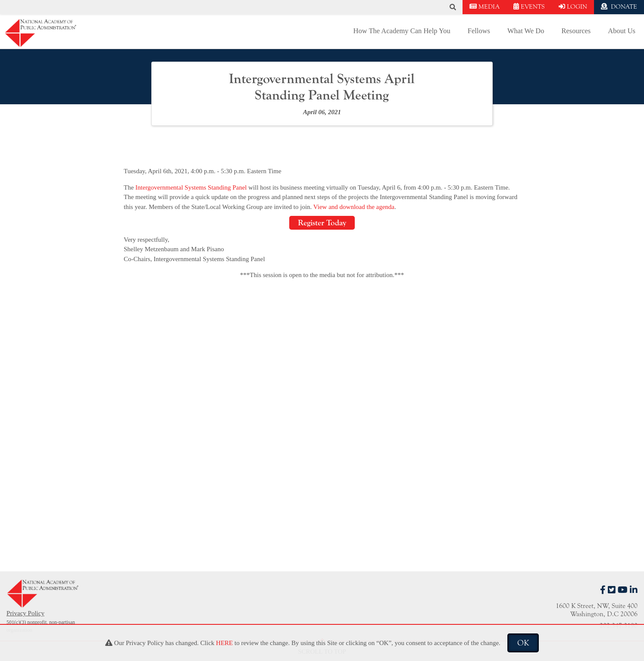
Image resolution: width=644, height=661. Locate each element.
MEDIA (485, 7)
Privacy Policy (25, 613)
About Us (622, 31)
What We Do (526, 31)
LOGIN (573, 7)
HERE (224, 643)
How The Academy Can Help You (402, 31)
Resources (576, 31)
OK (523, 643)
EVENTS (529, 7)
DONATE (619, 7)
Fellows (479, 31)
